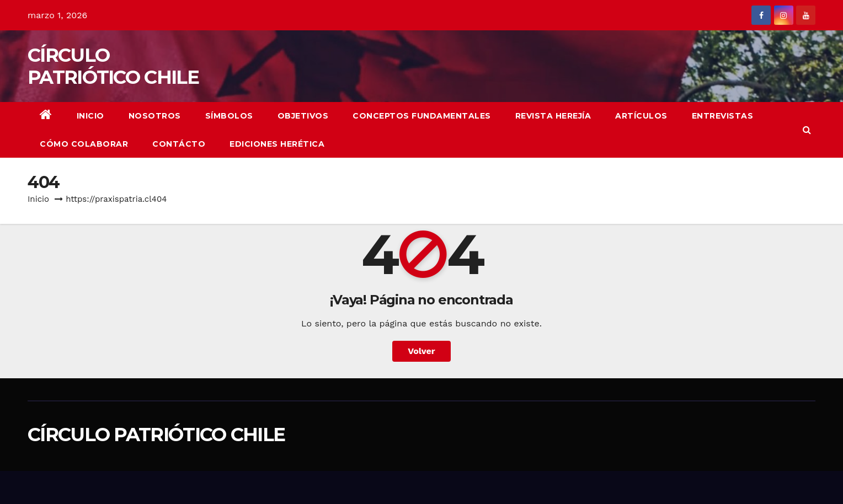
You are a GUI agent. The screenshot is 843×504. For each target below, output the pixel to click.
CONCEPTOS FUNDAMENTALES (422, 116)
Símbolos (229, 116)
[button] (807, 130)
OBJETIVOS (303, 116)
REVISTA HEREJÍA (553, 116)
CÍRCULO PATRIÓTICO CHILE (113, 66)
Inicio (90, 116)
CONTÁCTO (179, 144)
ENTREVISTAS (723, 116)
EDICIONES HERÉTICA (277, 144)
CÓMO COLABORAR (84, 144)
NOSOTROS (155, 116)
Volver (421, 351)
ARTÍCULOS (641, 116)
